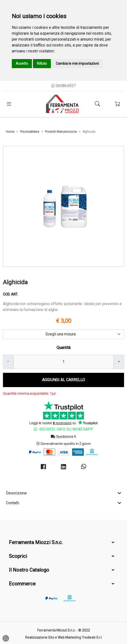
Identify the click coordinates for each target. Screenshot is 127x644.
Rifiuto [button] (42, 63)
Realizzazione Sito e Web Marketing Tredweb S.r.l (63, 637)
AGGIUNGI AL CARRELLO (63, 380)
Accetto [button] (22, 63)
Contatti (63, 503)
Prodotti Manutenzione (61, 132)
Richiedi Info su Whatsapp (63, 429)
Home (10, 132)
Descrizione (63, 493)
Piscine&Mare (30, 132)
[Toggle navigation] (9, 104)
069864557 (63, 86)
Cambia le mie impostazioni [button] (77, 63)
